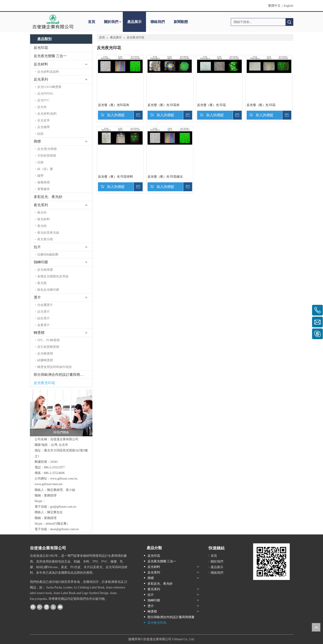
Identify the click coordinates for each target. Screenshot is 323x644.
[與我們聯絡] (61, 413)
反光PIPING (45, 94)
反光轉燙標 (45, 354)
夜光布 (42, 213)
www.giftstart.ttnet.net (49, 484)
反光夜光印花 (44, 383)
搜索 (289, 22)
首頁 (92, 22)
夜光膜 (42, 283)
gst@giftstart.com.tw (63, 507)
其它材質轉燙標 (48, 347)
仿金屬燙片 (45, 305)
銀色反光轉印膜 (48, 290)
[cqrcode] (271, 562)
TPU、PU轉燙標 (48, 340)
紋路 (40, 134)
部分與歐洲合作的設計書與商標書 (60, 375)
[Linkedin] (47, 607)
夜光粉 (42, 226)
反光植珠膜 (45, 270)
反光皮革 (44, 120)
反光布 (42, 107)
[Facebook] (33, 607)
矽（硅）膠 (45, 169)
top (316, 627)
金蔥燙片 (44, 325)
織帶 (40, 176)
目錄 (40, 162)
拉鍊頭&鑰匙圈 (48, 254)
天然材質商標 (47, 156)
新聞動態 (181, 22)
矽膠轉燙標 (45, 360)
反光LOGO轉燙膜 (49, 87)
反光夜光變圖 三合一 (50, 56)
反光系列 (41, 79)
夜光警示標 (45, 239)
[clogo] (53, 22)
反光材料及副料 (48, 72)
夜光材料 (44, 219)
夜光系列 (41, 205)
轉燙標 (39, 333)
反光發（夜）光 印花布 (164, 105)
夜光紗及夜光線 (48, 233)
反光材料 (41, 64)
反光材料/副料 (47, 114)
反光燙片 (44, 312)
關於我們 (111, 22)
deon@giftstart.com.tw (65, 529)
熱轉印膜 (41, 262)
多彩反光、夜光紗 (48, 197)
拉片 (37, 247)
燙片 (37, 297)
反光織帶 (44, 127)
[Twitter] (53, 607)
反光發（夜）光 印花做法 (165, 177)
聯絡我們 (158, 22)
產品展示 (134, 22)
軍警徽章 (44, 189)
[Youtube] (60, 607)
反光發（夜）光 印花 (212, 105)
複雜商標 (44, 182)
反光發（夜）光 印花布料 (116, 177)
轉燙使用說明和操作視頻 (54, 367)
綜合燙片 (44, 318)
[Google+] (40, 607)
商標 (37, 141)
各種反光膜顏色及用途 (53, 276)
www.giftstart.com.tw (64, 479)
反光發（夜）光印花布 (114, 105)
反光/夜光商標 (47, 149)
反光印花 (41, 48)
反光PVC (43, 100)
